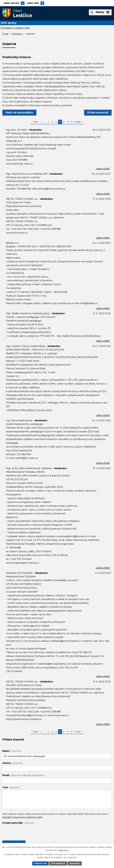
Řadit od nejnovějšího (20, 113)
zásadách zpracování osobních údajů (23, 818)
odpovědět (103, 169)
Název (12, 751)
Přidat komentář (98, 113)
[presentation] (22, 831)
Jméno (12, 763)
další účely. (64, 850)
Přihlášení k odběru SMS (15, 28)
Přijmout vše (40, 863)
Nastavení (75, 863)
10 (71, 122)
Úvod (5, 34)
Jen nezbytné (58, 863)
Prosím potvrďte (18, 823)
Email (23, 776)
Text (11, 788)
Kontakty (17, 34)
